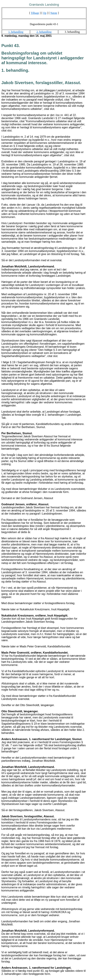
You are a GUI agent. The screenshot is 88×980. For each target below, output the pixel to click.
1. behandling (16, 32)
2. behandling (44, 32)
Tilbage (35, 13)
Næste (54, 13)
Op (45, 13)
